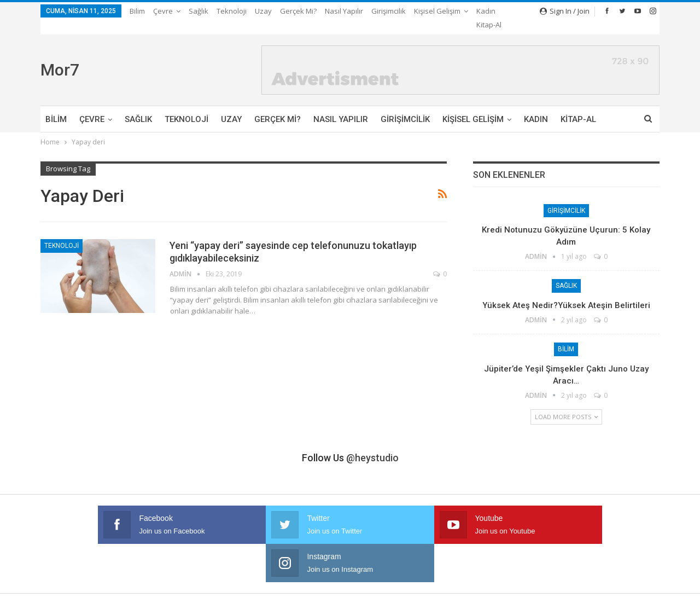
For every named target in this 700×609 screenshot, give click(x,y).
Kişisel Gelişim (473, 106)
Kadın (536, 106)
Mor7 (60, 57)
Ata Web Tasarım (633, 592)
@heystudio (372, 445)
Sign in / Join (565, 11)
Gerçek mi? (298, 11)
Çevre (163, 11)
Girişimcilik (389, 11)
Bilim (137, 11)
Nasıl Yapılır (344, 11)
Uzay (263, 11)
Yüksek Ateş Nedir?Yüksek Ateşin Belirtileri (566, 292)
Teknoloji (232, 11)
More (426, 11)
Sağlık (199, 11)
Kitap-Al (578, 106)
